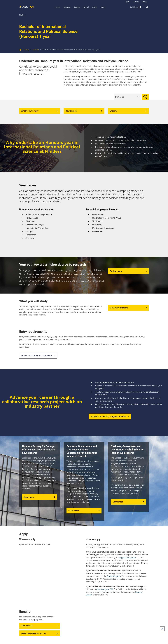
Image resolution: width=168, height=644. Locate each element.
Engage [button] (77, 7)
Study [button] (58, 7)
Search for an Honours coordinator (38, 356)
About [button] (103, 7)
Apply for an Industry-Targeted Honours (110, 416)
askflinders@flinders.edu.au (40, 633)
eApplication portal (127, 557)
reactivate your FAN (105, 589)
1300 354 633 (40, 626)
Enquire (128, 111)
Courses (34, 50)
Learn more (40, 497)
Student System (114, 576)
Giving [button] (95, 7)
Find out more (128, 271)
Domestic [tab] (119, 97)
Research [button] (67, 7)
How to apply (84, 111)
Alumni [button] (86, 7)
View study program (128, 308)
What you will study (40, 111)
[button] (136, 7)
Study (25, 50)
